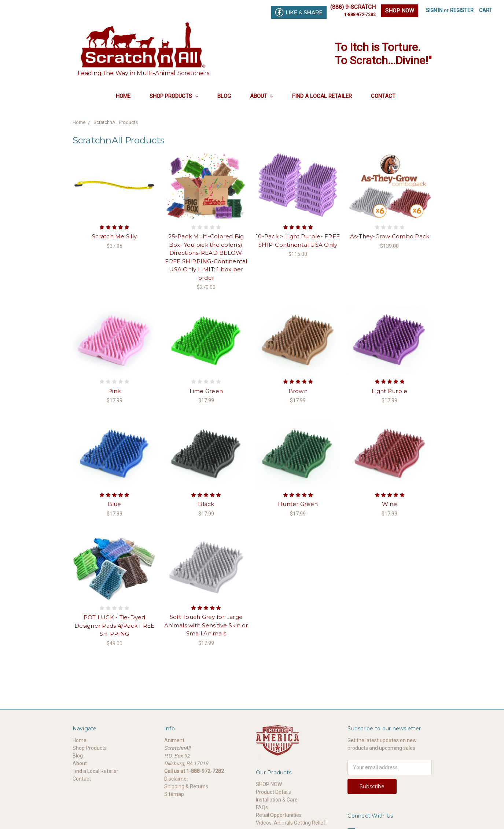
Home (123, 96)
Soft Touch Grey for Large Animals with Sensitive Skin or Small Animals (206, 625)
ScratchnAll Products (116, 122)
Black (206, 504)
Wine (389, 504)
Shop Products (174, 96)
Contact (383, 96)
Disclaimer (176, 779)
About (262, 96)
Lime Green (206, 391)
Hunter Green (298, 504)
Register (462, 10)
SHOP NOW (400, 11)
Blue (115, 504)
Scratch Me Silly (114, 236)
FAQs (262, 807)
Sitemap (174, 794)
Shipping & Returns (186, 786)
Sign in (434, 10)
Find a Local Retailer (322, 96)
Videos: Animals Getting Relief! (291, 823)
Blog (224, 96)
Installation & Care (277, 800)
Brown (298, 391)
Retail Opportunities (279, 815)
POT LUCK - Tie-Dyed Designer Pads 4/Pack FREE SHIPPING (114, 626)
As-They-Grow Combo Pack (390, 236)
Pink (114, 391)
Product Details (273, 792)
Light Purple (389, 391)
